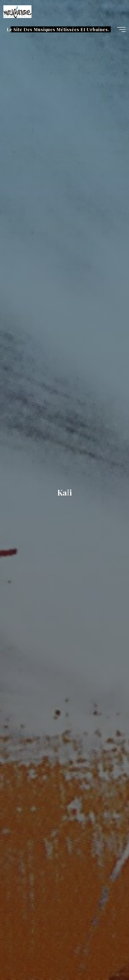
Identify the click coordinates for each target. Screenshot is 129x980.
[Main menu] (121, 29)
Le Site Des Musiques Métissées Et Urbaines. (58, 29)
